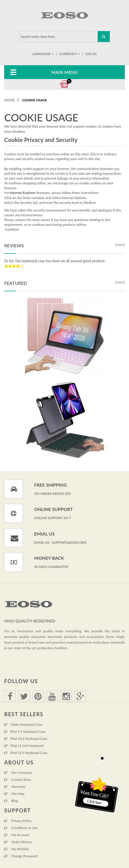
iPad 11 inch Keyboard (24, 746)
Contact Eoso (18, 780)
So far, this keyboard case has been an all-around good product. (55, 261)
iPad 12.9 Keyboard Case (26, 753)
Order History (18, 842)
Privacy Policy (18, 821)
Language (44, 54)
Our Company (18, 772)
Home (9, 100)
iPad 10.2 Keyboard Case (26, 739)
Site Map (14, 794)
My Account (17, 835)
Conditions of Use (21, 828)
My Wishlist (16, 849)
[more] (119, 245)
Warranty (15, 787)
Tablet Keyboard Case (23, 724)
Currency (70, 54)
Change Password (21, 856)
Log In (91, 54)
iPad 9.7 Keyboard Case (25, 732)
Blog (11, 801)
